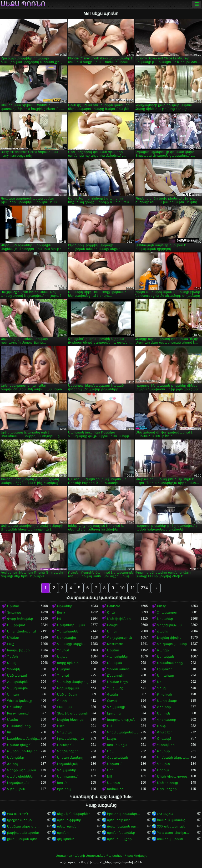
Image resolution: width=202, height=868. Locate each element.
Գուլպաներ (67, 770)
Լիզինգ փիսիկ (169, 638)
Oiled (61, 726)
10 (122, 588)
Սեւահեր (15, 707)
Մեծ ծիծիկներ (119, 619)
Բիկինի (163, 751)
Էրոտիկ (114, 713)
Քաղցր (163, 650)
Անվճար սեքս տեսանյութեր (24, 826)
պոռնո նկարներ (121, 833)
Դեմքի (12, 657)
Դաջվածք (115, 688)
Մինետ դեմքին (20, 745)
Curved (112, 701)
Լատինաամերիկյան (24, 739)
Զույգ (161, 688)
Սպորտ (113, 783)
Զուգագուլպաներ (172, 644)
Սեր (110, 770)
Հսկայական (118, 758)
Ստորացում (67, 777)
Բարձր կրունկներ (22, 751)
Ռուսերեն (65, 745)
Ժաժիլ (162, 631)
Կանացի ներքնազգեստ (74, 644)
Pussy (161, 606)
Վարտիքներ (118, 657)
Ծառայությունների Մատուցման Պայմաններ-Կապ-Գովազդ (101, 856)
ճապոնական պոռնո (124, 826)
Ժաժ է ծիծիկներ (21, 777)
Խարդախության (121, 720)
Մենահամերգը (170, 663)
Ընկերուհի (116, 676)
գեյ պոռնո (66, 839)
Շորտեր (164, 707)
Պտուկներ (166, 745)
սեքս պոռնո (23, 4)
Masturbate (115, 644)
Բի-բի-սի (165, 695)
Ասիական (166, 657)
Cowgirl (112, 625)
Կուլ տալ (64, 732)
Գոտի (62, 701)
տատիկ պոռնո (170, 839)
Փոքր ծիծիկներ (20, 619)
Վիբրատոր (167, 720)
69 (9, 732)
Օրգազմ (164, 739)
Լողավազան (18, 783)
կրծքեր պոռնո (19, 820)
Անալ (11, 663)
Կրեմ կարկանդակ (123, 732)
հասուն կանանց (171, 820)
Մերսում (114, 764)
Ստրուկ (164, 713)
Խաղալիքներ (18, 650)
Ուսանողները (19, 726)
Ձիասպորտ (167, 612)
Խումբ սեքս (117, 745)
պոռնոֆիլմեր (119, 820)
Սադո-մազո (167, 701)
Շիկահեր (165, 619)
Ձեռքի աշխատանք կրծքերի (24, 770)
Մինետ (13, 606)
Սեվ (110, 751)
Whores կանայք (20, 701)
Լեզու (112, 739)
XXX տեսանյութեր (172, 826)
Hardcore (113, 606)
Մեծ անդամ (17, 676)
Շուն (111, 612)
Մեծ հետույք (168, 783)
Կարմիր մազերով (72, 682)
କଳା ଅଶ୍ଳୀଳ (165, 814)
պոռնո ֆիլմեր (69, 820)
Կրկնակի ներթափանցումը (174, 758)
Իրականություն (70, 739)
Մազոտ (64, 669)
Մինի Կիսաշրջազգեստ (174, 777)
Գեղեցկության (169, 625)
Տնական (64, 707)
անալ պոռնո (68, 826)
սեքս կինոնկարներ (74, 814)
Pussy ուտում (18, 713)
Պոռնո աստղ (118, 669)
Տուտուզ (14, 612)
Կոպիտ (163, 764)
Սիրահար (166, 676)
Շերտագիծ (67, 638)
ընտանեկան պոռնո (24, 839)
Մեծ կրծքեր (67, 695)
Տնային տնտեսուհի (74, 713)
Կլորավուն (16, 789)
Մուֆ (161, 726)
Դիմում (63, 650)
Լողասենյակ (68, 764)
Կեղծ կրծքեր (68, 751)
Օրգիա (163, 770)
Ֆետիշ (13, 764)
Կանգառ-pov (18, 688)
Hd (59, 619)
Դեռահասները (70, 631)
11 (133, 588)
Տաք (11, 644)
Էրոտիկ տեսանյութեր (124, 814)
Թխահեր (65, 606)
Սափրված (16, 625)
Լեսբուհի (165, 669)
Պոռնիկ (14, 669)
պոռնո (63, 833)
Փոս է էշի (165, 732)
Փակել (112, 695)
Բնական (115, 663)
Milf (110, 777)
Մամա (13, 720)
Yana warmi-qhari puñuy (174, 833)
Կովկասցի (116, 707)
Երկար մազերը (70, 758)
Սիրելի (113, 631)
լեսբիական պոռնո (23, 833)
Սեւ (160, 682)
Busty (61, 612)
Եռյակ (62, 657)
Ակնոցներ (16, 758)
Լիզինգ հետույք (70, 720)
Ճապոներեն (18, 682)
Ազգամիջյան (68, 688)
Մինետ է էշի (117, 682)
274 (144, 588)
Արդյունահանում (22, 631)
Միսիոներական (71, 625)
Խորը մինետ (68, 663)
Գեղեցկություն (120, 638)
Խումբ (62, 783)
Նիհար (13, 695)
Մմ (109, 726)
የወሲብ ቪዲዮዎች (18, 814)
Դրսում (63, 676)
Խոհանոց (115, 789)
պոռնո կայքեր (119, 839)
